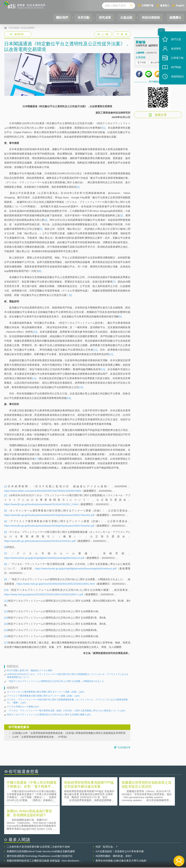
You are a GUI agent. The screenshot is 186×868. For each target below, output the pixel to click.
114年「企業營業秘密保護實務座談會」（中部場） (40, 737)
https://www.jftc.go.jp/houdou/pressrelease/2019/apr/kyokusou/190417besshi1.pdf (49, 515)
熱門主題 (175, 42)
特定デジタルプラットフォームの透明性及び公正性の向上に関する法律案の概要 (49, 715)
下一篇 (121, 34)
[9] (120, 316)
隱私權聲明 (95, 850)
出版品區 (125, 18)
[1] (104, 128)
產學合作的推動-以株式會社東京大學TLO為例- (121, 832)
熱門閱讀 (175, 70)
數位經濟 (155, 63)
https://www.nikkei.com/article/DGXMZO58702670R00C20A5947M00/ (43, 491)
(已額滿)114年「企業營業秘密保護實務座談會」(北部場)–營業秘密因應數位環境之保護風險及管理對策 (69, 733)
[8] (70, 295)
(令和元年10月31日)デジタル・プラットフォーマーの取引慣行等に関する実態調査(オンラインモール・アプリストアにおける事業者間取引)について (68, 676)
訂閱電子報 (148, 5)
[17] (37, 459)
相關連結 (156, 850)
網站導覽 (113, 854)
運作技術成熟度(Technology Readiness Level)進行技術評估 (40, 827)
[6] (40, 271)
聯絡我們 (94, 854)
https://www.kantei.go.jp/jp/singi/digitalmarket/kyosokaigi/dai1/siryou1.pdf (44, 558)
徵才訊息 (113, 850)
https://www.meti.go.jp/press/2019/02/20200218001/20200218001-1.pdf (44, 594)
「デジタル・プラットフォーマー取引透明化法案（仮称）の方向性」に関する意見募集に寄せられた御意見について (66, 711)
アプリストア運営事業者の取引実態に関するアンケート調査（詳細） (43, 696)
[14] (34, 378)
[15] (81, 387)
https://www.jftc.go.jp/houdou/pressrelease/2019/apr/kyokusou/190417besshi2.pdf (49, 526)
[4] (46, 220)
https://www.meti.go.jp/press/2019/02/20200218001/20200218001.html (56, 584)
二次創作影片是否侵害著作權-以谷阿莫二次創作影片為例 (38, 818)
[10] (35, 332)
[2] (78, 187)
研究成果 (103, 18)
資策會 (138, 850)
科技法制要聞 (28, 28)
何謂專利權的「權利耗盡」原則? (114, 827)
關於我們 (59, 18)
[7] (114, 282)
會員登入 (165, 5)
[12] (111, 354)
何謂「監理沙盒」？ (107, 818)
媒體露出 (175, 18)
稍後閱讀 (176, 79)
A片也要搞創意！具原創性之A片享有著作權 (120, 822)
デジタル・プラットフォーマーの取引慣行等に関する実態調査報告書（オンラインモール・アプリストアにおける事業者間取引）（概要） (67, 701)
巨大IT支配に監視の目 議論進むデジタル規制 (30, 670)
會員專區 (175, 51)
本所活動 (81, 18)
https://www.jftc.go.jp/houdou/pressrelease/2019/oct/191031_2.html (41, 504)
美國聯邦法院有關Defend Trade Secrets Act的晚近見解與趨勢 (41, 822)
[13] (103, 369)
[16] (69, 398)
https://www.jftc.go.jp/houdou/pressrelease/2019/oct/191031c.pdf (40, 541)
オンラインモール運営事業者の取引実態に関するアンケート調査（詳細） (46, 692)
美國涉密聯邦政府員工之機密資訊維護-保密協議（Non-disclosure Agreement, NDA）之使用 (43, 832)
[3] (121, 215)
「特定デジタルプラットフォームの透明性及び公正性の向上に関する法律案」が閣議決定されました (56, 681)
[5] (41, 229)
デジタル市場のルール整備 (23, 707)
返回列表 (19, 34)
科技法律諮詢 (150, 18)
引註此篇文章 (124, 747)
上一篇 (103, 34)
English (180, 5)
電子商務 (142, 63)
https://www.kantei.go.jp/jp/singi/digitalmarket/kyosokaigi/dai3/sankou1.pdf (76, 568)
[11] (95, 350)
